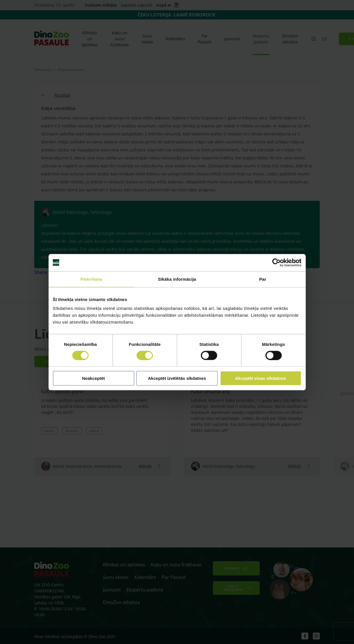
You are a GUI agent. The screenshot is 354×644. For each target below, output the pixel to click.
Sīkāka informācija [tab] (177, 279)
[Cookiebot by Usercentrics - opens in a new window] (276, 262)
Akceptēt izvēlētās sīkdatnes (177, 378)
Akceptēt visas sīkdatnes (261, 378)
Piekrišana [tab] (91, 279)
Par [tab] (263, 279)
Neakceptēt (93, 378)
